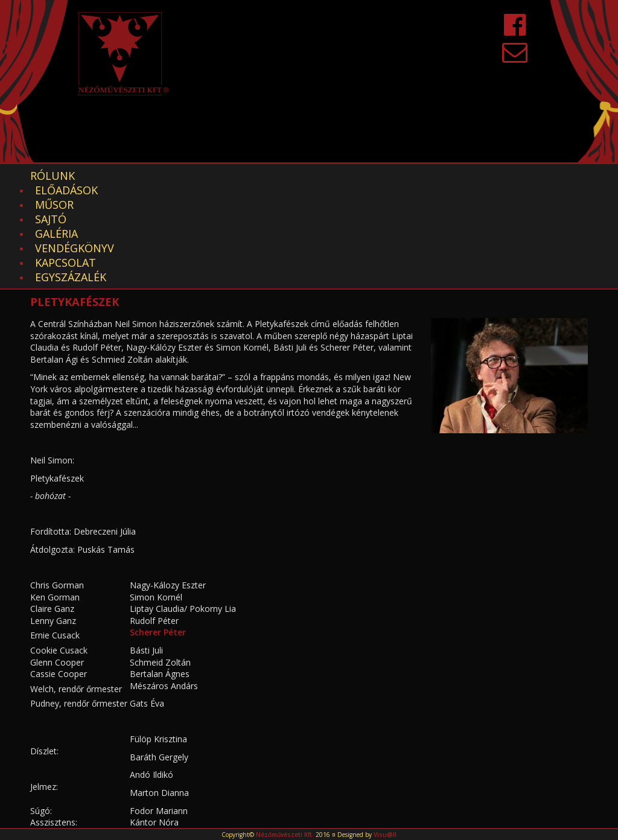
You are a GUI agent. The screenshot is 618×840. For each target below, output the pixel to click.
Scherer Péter (158, 545)
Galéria (314, 176)
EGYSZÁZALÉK (71, 190)
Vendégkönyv (396, 176)
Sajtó (255, 176)
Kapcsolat (487, 176)
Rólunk (53, 176)
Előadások (127, 176)
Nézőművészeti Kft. (285, 835)
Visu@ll (385, 835)
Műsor (199, 176)
